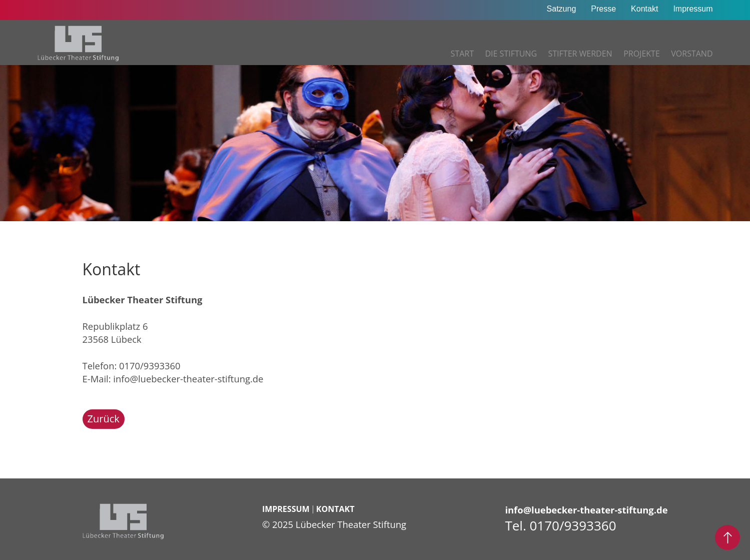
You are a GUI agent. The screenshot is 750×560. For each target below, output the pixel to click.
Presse (603, 9)
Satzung (562, 9)
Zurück (104, 419)
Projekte (642, 54)
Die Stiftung (511, 54)
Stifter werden (580, 54)
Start (462, 54)
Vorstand (692, 54)
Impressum (693, 9)
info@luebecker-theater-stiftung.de (188, 379)
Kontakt (644, 9)
